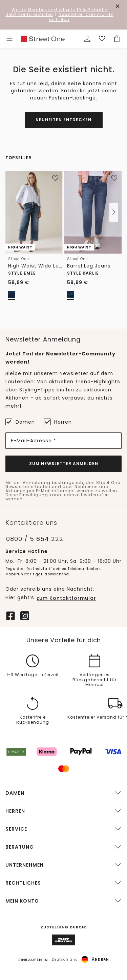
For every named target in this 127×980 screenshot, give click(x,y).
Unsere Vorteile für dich (64, 640)
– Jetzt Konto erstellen (57, 12)
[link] (43, 39)
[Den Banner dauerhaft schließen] (118, 6)
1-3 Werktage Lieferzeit (33, 675)
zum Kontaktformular (66, 598)
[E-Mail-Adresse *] (63, 441)
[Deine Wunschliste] (102, 39)
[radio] (12, 295)
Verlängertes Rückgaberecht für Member (94, 680)
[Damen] (9, 422)
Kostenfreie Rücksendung (33, 720)
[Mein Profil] (87, 39)
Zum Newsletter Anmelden (64, 464)
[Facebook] (10, 615)
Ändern (100, 960)
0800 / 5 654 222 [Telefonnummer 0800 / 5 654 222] (35, 539)
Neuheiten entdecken (63, 120)
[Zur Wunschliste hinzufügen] (55, 178)
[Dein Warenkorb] (117, 39)
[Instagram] (25, 615)
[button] (114, 212)
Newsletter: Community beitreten (81, 17)
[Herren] (47, 422)
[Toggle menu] (9, 39)
